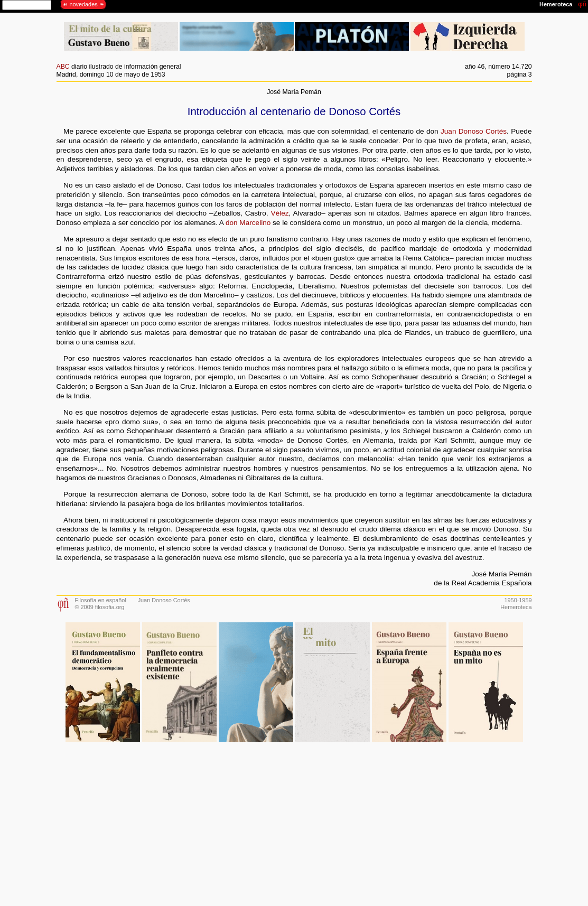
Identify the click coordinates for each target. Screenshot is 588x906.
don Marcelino (248, 223)
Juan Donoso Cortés (474, 131)
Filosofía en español (101, 600)
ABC (63, 67)
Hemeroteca (516, 607)
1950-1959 (518, 600)
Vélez (280, 213)
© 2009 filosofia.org (100, 607)
